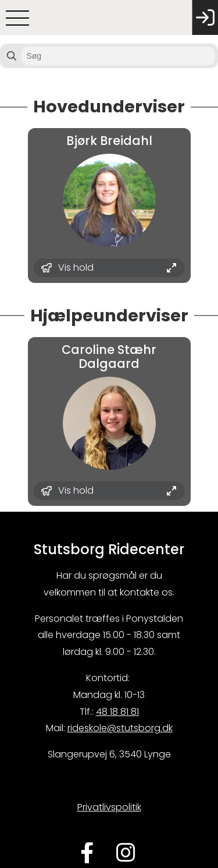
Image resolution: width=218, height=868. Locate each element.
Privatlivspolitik (109, 807)
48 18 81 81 (117, 712)
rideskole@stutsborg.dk (120, 728)
